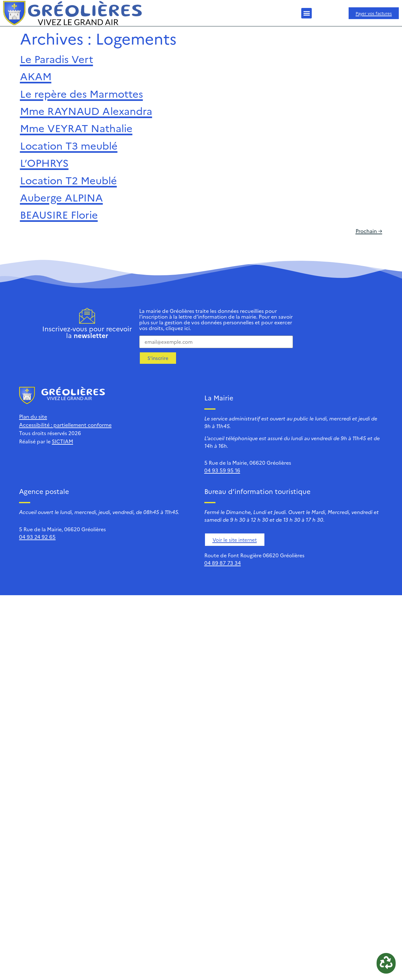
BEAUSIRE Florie (59, 214)
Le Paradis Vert (57, 59)
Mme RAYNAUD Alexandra (86, 110)
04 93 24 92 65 (37, 537)
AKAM (36, 76)
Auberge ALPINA (61, 197)
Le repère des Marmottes (82, 93)
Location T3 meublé (69, 145)
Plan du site (33, 416)
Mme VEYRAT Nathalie (76, 128)
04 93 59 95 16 (222, 470)
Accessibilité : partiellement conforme (65, 425)
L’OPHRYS (44, 162)
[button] (307, 13)
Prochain (369, 231)
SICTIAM (62, 441)
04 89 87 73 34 (223, 563)
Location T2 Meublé (68, 180)
